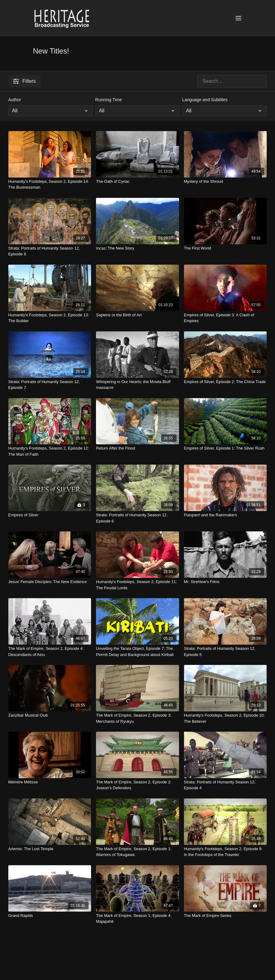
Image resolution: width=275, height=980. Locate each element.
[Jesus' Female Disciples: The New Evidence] (50, 582)
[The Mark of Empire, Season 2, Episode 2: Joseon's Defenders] (137, 785)
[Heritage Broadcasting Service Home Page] (62, 18)
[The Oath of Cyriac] (137, 182)
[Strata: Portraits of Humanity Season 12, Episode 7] (50, 385)
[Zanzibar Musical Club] (50, 715)
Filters (25, 81)
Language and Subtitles (205, 100)
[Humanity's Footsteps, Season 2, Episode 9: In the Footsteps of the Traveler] (225, 852)
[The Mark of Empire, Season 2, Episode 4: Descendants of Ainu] (50, 652)
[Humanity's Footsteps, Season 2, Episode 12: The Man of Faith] (50, 451)
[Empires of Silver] (50, 515)
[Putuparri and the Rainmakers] (225, 515)
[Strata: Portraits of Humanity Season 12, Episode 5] (225, 652)
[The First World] (225, 248)
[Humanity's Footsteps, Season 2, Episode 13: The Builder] (50, 318)
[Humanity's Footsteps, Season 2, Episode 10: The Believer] (225, 718)
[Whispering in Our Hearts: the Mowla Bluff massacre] (137, 385)
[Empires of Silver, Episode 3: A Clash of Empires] (225, 318)
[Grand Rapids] (50, 916)
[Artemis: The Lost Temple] (50, 849)
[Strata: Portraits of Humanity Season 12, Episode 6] (137, 518)
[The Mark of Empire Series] (225, 916)
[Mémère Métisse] (50, 782)
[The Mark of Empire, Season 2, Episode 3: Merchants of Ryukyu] (137, 718)
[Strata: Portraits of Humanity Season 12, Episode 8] (50, 251)
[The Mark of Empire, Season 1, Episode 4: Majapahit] (137, 919)
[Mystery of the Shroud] (225, 182)
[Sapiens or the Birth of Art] (137, 315)
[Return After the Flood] (137, 448)
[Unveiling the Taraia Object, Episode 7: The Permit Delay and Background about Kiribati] (137, 652)
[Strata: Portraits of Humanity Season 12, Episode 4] (225, 785)
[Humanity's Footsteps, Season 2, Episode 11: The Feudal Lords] (137, 585)
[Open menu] (238, 18)
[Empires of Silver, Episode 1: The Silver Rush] (225, 448)
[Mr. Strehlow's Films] (225, 582)
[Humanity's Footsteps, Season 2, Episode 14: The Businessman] (50, 184)
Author (15, 100)
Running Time (109, 100)
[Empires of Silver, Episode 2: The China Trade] (225, 382)
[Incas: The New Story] (137, 248)
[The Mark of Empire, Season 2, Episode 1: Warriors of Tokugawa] (137, 852)
